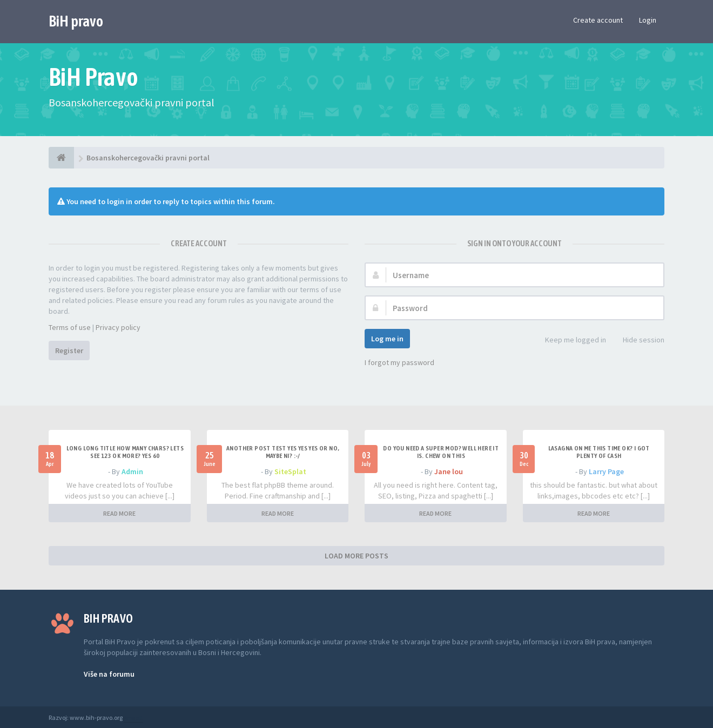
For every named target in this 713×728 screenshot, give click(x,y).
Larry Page (606, 471)
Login (648, 20)
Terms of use (70, 327)
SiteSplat (290, 471)
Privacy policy (118, 327)
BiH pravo (76, 21)
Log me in (387, 339)
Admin (132, 471)
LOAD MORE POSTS (356, 556)
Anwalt (133, 717)
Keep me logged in (570, 341)
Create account (598, 20)
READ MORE (119, 513)
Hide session (638, 341)
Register (69, 350)
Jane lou (449, 471)
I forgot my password (399, 362)
